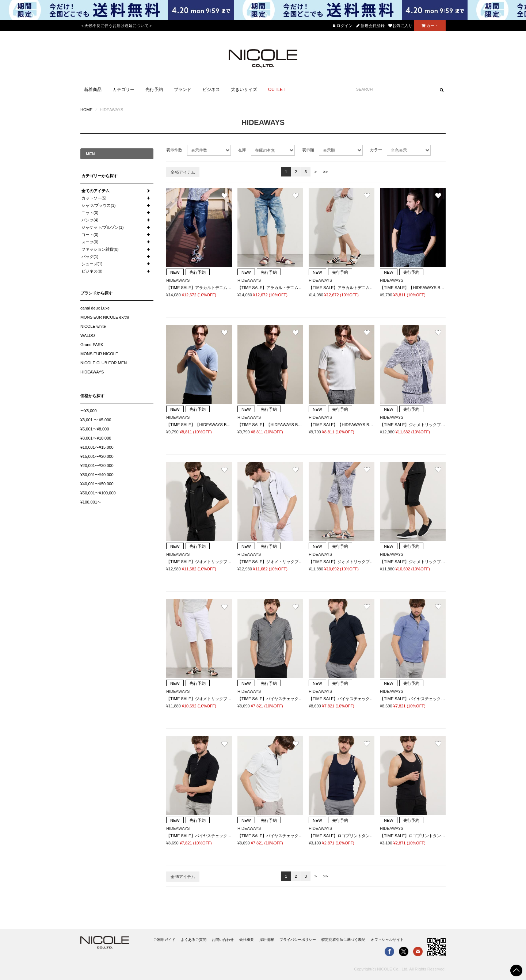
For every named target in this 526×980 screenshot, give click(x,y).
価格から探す (92, 396)
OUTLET (277, 90)
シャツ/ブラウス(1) (99, 205)
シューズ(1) (92, 264)
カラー (376, 150)
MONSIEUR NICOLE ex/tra (105, 317)
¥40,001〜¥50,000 (97, 484)
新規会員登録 (370, 26)
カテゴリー (123, 90)
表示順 (308, 150)
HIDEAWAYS (92, 372)
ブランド (183, 90)
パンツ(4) (90, 220)
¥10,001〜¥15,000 (97, 447)
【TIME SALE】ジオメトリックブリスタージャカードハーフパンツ (369, 562)
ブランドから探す (96, 293)
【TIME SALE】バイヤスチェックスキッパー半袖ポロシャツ (292, 699)
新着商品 (93, 90)
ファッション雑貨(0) (100, 249)
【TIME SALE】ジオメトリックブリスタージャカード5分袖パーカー (442, 425)
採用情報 (267, 940)
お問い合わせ (223, 940)
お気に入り (400, 26)
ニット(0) (90, 213)
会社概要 (247, 940)
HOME (86, 110)
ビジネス (211, 90)
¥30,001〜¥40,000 (97, 475)
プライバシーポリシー (298, 940)
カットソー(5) (94, 198)
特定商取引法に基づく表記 (343, 940)
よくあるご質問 (194, 940)
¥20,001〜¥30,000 (97, 466)
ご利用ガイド (164, 940)
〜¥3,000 (89, 411)
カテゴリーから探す (100, 176)
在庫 (242, 150)
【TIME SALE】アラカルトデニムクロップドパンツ (213, 288)
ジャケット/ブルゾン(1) (103, 227)
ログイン (343, 26)
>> (326, 172)
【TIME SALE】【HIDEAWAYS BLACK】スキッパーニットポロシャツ (443, 288)
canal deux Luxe (95, 308)
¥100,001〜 (91, 502)
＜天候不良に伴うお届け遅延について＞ (117, 26)
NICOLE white (93, 326)
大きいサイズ (244, 90)
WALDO (88, 335)
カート (430, 26)
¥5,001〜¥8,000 (95, 429)
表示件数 (174, 150)
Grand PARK (92, 345)
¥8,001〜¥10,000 (96, 438)
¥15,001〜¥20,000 (97, 456)
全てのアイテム (96, 191)
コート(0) (90, 235)
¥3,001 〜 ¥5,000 (96, 420)
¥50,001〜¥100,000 (98, 493)
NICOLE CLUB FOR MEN (104, 363)
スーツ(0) (90, 242)
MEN (90, 154)
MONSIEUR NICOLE (99, 354)
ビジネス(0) (92, 271)
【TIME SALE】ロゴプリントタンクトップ (347, 836)
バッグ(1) (90, 257)
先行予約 (154, 90)
